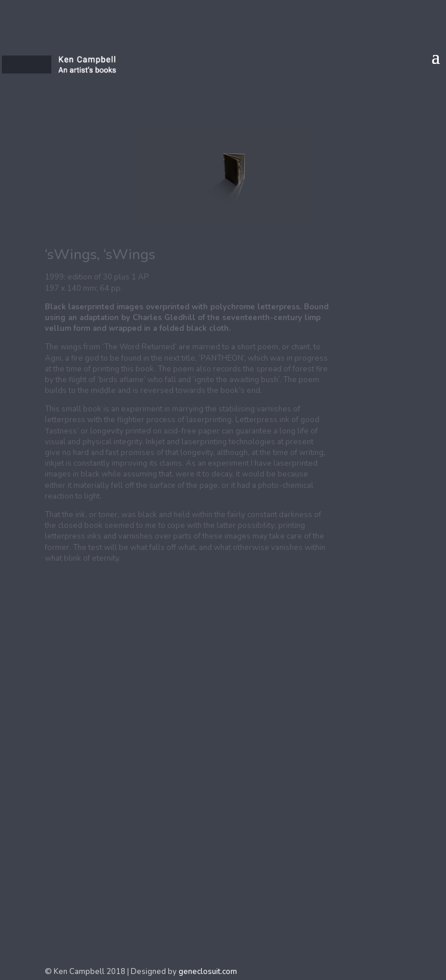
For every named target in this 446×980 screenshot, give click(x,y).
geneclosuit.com (208, 972)
